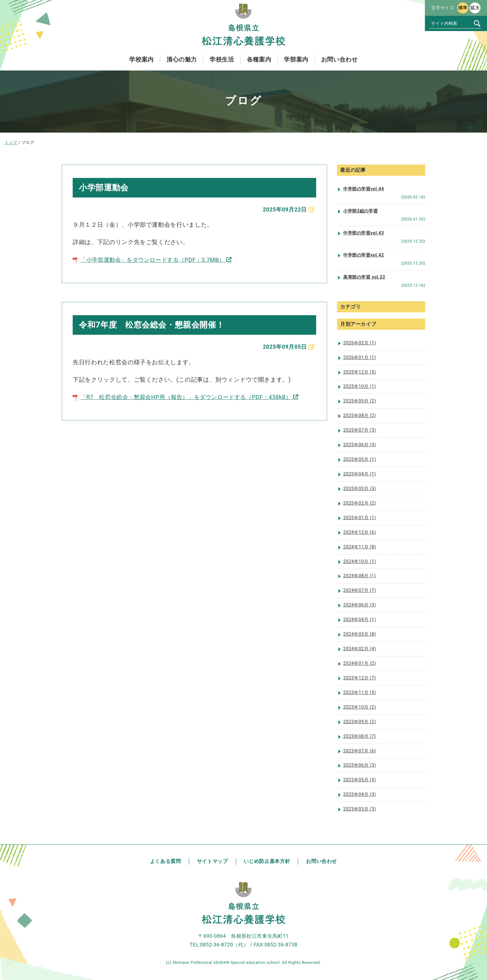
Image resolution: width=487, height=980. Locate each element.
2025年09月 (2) (360, 401)
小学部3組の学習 (360, 211)
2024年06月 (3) (360, 605)
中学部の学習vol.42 (364, 255)
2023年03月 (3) (360, 809)
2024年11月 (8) (360, 547)
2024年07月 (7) (360, 590)
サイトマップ (212, 861)
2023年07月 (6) (360, 751)
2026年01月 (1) (360, 358)
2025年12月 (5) (360, 372)
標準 (463, 8)
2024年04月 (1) (360, 620)
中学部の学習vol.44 (364, 189)
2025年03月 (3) (360, 489)
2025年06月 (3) (360, 445)
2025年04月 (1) (360, 474)
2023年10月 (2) (360, 707)
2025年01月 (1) (360, 518)
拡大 (475, 8)
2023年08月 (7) (360, 736)
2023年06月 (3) (360, 765)
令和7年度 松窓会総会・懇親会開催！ (157, 326)
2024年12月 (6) (360, 532)
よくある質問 (166, 861)
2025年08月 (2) (360, 416)
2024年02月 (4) (360, 649)
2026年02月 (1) (360, 343)
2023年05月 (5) (360, 780)
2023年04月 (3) (360, 794)
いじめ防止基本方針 (267, 861)
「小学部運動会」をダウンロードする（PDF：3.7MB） (152, 260)
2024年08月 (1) (360, 576)
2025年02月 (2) (360, 503)
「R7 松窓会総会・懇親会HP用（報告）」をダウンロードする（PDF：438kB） (188, 398)
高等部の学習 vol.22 (364, 277)
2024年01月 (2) (360, 663)
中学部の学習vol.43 (364, 233)
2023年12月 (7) (360, 678)
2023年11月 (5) (360, 693)
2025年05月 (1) (360, 459)
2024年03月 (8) (360, 634)
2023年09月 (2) (360, 722)
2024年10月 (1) (360, 562)
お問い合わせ (321, 861)
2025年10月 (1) (360, 386)
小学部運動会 (106, 188)
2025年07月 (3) (360, 430)
